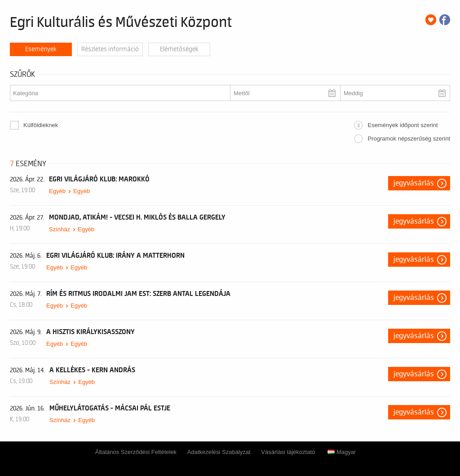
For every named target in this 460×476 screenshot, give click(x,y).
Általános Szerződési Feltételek (136, 452)
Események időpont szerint (402, 125)
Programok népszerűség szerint (409, 139)
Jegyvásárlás (414, 183)
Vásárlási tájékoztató (288, 452)
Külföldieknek (41, 125)
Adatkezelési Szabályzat (219, 452)
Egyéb (57, 191)
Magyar (342, 452)
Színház (60, 229)
